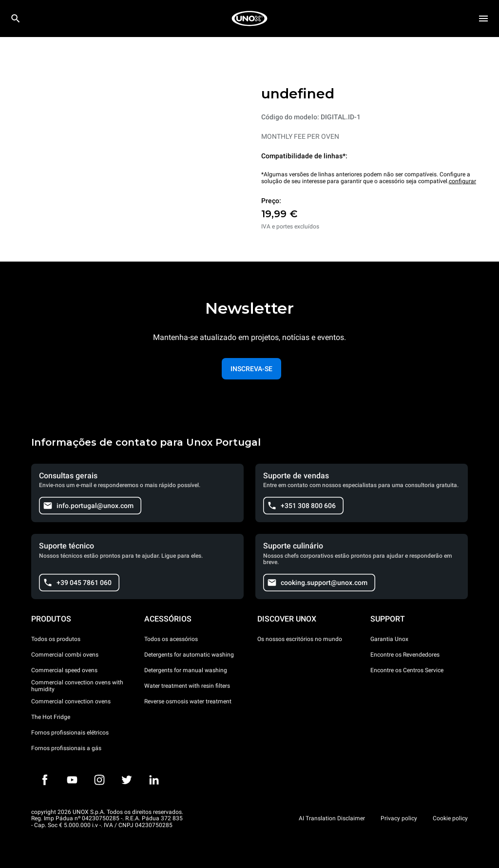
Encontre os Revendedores (405, 655)
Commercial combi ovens (65, 655)
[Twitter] (127, 780)
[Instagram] (99, 780)
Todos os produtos (56, 639)
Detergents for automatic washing (189, 655)
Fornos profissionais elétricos (70, 733)
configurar (462, 181)
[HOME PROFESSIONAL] (249, 19)
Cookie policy (450, 818)
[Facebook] (45, 780)
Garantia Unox (389, 639)
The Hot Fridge (51, 717)
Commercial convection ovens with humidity (77, 686)
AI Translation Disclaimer (332, 818)
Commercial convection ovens (71, 701)
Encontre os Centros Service (407, 670)
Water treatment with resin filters (187, 686)
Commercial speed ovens (64, 670)
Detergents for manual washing (186, 670)
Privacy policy (399, 818)
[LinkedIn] (154, 780)
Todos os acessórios (171, 639)
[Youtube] (72, 780)
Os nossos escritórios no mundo (300, 639)
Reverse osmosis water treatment (188, 701)
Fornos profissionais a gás (66, 748)
